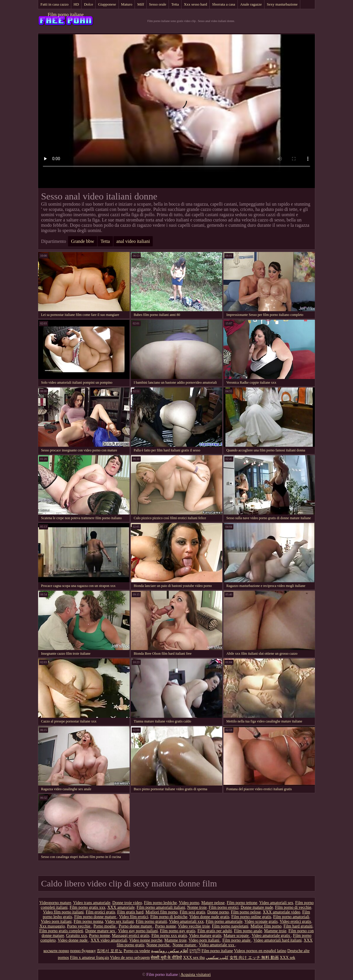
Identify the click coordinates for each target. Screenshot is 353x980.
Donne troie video (127, 903)
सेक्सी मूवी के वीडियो (166, 958)
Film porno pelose (246, 912)
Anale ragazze (251, 4)
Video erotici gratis (295, 921)
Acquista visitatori (196, 975)
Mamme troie (275, 931)
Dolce (88, 4)
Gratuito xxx (77, 936)
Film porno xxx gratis (169, 936)
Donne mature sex (101, 931)
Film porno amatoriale (224, 921)
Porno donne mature (136, 926)
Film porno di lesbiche (169, 917)
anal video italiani (133, 241)
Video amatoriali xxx (186, 921)
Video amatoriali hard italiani (277, 940)
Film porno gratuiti (151, 921)
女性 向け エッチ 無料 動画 (254, 958)
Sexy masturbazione (282, 4)
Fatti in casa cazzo (55, 4)
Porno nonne (166, 926)
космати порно (56, 951)
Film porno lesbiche (160, 903)
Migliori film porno (162, 912)
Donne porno (218, 912)
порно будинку (83, 951)
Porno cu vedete (137, 951)
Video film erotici (134, 917)
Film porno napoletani (230, 926)
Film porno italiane (66, 15)
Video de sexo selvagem (130, 958)
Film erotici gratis (100, 912)
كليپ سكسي (217, 958)
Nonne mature (185, 945)
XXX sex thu (194, 958)
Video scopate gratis (261, 921)
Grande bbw (83, 241)
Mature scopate (236, 936)
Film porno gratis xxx (87, 907)
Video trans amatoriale (92, 903)
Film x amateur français (90, 958)
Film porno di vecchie (293, 907)
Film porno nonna (88, 921)
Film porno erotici (224, 907)
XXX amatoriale (121, 907)
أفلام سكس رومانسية (170, 951)
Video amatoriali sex (276, 903)
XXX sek (287, 958)
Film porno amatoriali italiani (161, 907)
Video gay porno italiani (138, 931)
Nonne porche (158, 945)
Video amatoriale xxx (217, 945)
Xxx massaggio (52, 926)
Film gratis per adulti (215, 931)
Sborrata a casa (224, 4)
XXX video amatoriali (109, 940)
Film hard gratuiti (298, 926)
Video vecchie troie (194, 926)
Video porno (189, 903)
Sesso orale (158, 4)
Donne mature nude (257, 907)
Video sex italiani (119, 921)
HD (76, 4)
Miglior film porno (266, 926)
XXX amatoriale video (281, 912)
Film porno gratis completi (61, 931)
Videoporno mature (55, 903)
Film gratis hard (130, 912)
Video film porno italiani (63, 912)
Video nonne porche (146, 940)
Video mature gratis (205, 936)
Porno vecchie (79, 926)
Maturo (127, 4)
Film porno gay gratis (178, 931)
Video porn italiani (56, 921)
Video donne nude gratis (209, 917)
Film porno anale (248, 931)
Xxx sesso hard (195, 4)
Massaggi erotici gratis (131, 936)
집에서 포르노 (110, 951)
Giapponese (107, 4)
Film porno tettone (242, 903)
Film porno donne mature (96, 917)
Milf (141, 4)
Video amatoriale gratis (271, 936)
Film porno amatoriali (291, 917)
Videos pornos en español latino (260, 951)
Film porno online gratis (251, 917)
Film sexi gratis (192, 912)
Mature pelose (213, 903)
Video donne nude (73, 940)
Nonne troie (197, 907)
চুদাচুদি (195, 951)
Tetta (175, 4)
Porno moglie (105, 926)
